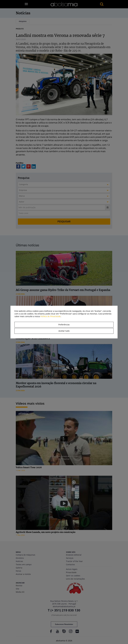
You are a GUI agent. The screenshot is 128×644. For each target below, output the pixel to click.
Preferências (64, 325)
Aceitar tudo (64, 331)
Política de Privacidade (51, 316)
